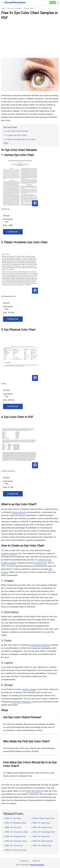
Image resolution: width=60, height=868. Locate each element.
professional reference (40, 645)
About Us (36, 861)
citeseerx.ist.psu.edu (8, 471)
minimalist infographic (21, 702)
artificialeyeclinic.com (9, 296)
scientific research (9, 554)
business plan (41, 563)
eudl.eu (4, 384)
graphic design (29, 689)
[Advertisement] (30, 39)
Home (3, 8)
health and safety (33, 791)
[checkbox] (3, 2)
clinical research (19, 512)
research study (45, 560)
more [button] (6, 143)
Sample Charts (29, 8)
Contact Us (24, 861)
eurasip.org (5, 209)
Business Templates (15, 8)
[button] (58, 2)
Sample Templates (37, 865)
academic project (9, 563)
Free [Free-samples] (53, 3)
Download (13, 232)
